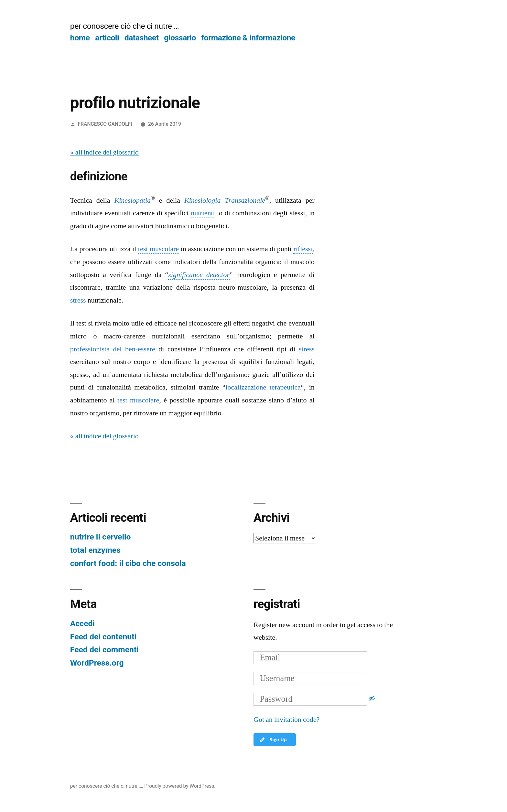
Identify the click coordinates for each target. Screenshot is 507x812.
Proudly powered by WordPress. (180, 786)
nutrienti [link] (203, 213)
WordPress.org (97, 663)
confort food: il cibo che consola (128, 563)
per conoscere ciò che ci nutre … (124, 26)
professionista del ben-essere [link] (113, 349)
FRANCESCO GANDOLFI (105, 124)
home (80, 38)
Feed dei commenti (104, 650)
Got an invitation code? (286, 720)
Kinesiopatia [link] (133, 200)
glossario (180, 38)
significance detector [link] (199, 275)
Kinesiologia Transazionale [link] (225, 200)
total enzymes (95, 550)
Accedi (82, 623)
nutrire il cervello (101, 537)
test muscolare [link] (158, 249)
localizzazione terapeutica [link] (263, 387)
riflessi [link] (303, 249)
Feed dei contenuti (103, 637)
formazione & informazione (248, 38)
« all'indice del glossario (104, 152)
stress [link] (78, 300)
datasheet (142, 38)
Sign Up (273, 740)
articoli (107, 38)
